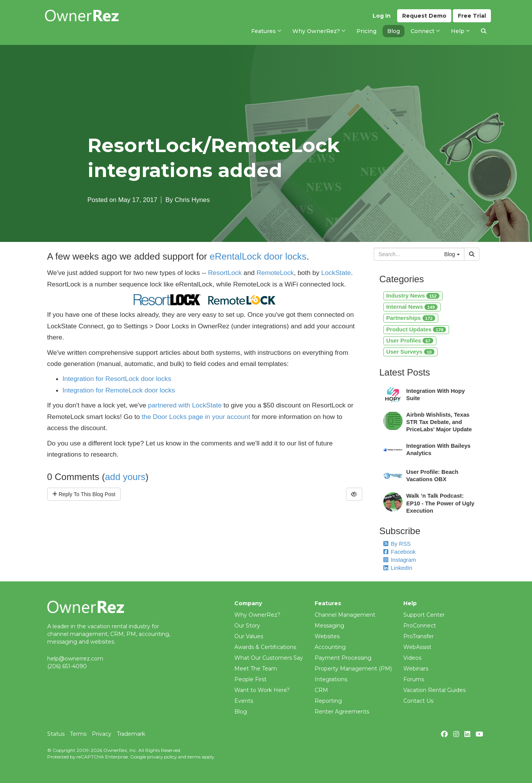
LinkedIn (398, 568)
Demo (424, 16)
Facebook (400, 552)
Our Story (247, 626)
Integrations (331, 679)
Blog (241, 712)
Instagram (400, 560)
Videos (412, 658)
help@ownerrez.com (75, 659)
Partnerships (411, 318)
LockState (336, 273)
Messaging (329, 626)
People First (250, 679)
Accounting (330, 647)
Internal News (412, 307)
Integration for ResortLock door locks (117, 379)
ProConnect (420, 626)
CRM (321, 690)
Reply (84, 494)
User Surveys (410, 352)
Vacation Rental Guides (434, 690)
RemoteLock (275, 273)
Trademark (131, 734)
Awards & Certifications (265, 647)
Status (56, 734)
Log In (382, 16)
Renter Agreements (342, 712)
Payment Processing (343, 658)
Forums (414, 679)
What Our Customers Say (269, 658)
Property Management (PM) (353, 669)
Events (244, 701)
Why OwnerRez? (257, 615)
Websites (327, 636)
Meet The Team (256, 669)
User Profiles (410, 341)
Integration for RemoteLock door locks (119, 390)
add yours (125, 477)
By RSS (397, 544)
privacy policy (162, 757)
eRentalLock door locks (258, 256)
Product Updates (416, 329)
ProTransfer (418, 636)
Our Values (249, 636)
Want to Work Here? (262, 690)
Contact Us (418, 701)
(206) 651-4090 (67, 666)
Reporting (328, 701)
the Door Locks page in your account (196, 417)
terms (194, 757)
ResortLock (225, 273)
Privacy (102, 734)
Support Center (424, 615)
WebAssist (417, 647)
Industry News (413, 296)
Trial (472, 16)
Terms (78, 734)
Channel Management (345, 615)
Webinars (416, 669)
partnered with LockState (185, 405)
